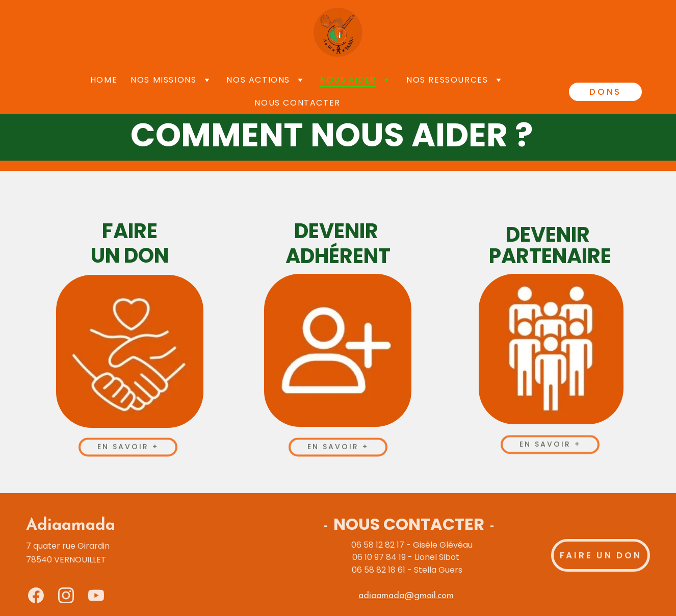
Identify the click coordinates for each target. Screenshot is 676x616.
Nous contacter (297, 103)
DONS (605, 92)
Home (104, 80)
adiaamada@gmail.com (406, 596)
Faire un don (601, 555)
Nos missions (163, 80)
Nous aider (348, 80)
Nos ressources (447, 80)
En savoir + (128, 448)
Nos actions (258, 80)
